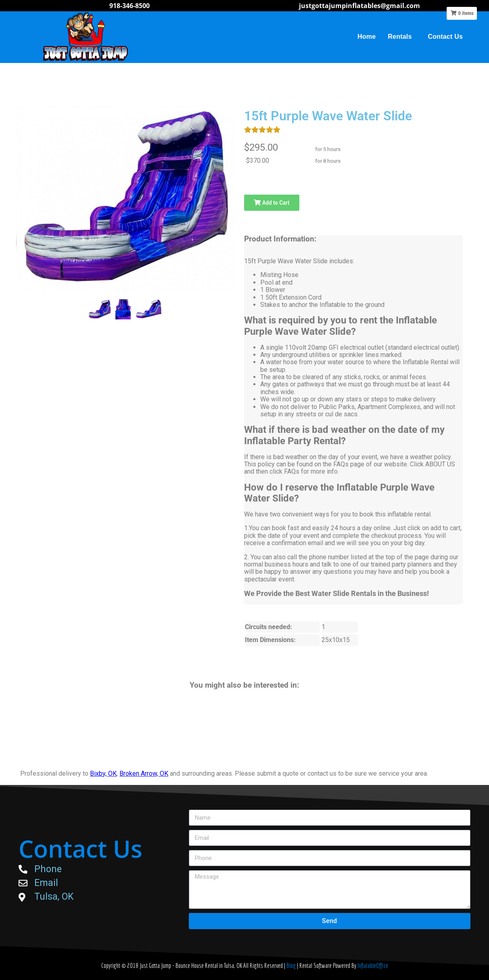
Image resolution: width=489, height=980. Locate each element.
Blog (292, 965)
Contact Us (445, 37)
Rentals (402, 37)
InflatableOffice (373, 965)
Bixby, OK (103, 773)
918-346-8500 (130, 6)
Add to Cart (272, 203)
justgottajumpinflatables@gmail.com (359, 6)
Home (367, 37)
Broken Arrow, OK (144, 773)
